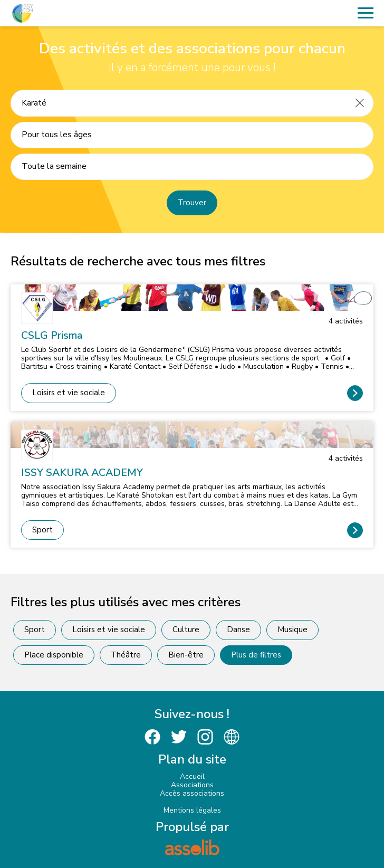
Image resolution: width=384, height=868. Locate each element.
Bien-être (186, 655)
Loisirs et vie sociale (69, 393)
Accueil (192, 776)
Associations (192, 785)
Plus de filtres (256, 655)
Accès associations (192, 793)
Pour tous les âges (57, 135)
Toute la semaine (54, 166)
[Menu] (366, 13)
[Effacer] (360, 103)
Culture (186, 629)
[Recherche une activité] (179, 103)
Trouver (192, 203)
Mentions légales (192, 810)
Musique (292, 629)
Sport (42, 530)
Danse (238, 629)
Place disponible (54, 655)
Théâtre (126, 655)
